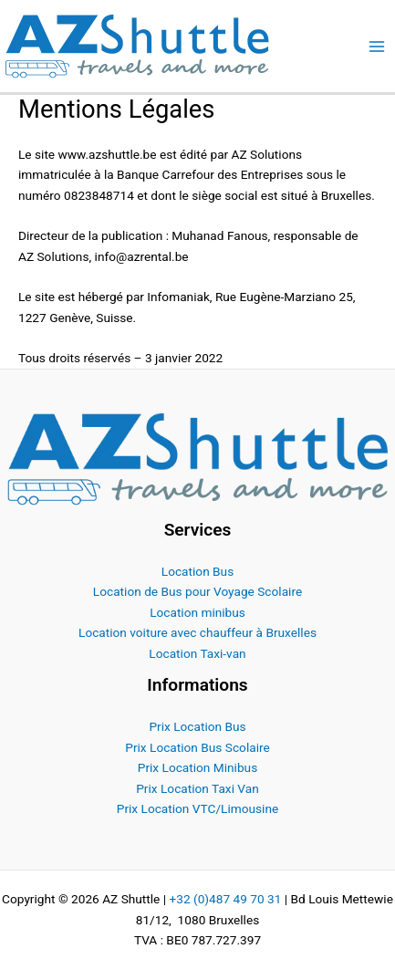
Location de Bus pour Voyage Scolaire (197, 591)
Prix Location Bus (197, 726)
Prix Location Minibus (197, 767)
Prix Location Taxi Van (197, 788)
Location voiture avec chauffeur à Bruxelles (197, 632)
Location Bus (197, 571)
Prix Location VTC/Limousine (197, 808)
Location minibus (197, 612)
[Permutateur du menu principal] (377, 46)
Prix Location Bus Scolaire (197, 747)
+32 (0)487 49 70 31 (225, 899)
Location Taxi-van (197, 653)
